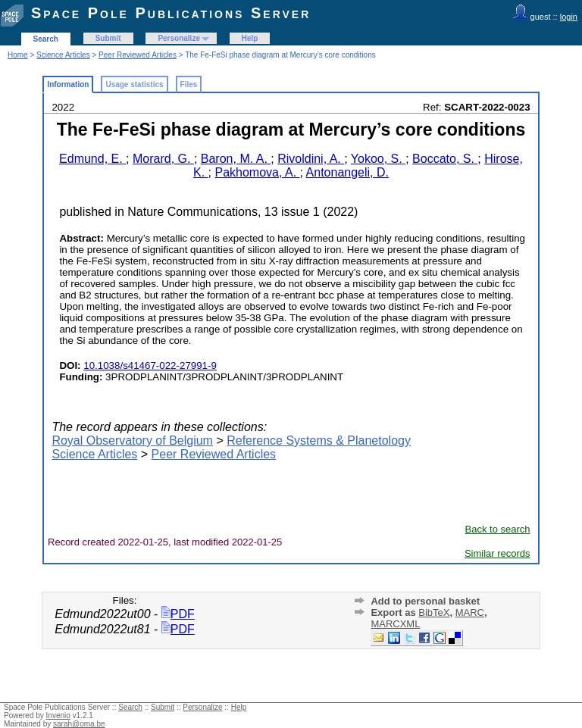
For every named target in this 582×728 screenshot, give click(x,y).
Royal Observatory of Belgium (132, 441)
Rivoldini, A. (311, 159)
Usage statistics (134, 84)
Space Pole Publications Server (171, 13)
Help (250, 38)
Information (68, 84)
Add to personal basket (425, 601)
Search (46, 39)
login (569, 17)
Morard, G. (163, 159)
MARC (470, 612)
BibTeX (434, 612)
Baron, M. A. (236, 159)
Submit (108, 38)
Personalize (179, 38)
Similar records (498, 553)
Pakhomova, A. (257, 172)
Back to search (498, 529)
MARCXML (395, 624)
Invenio (58, 716)
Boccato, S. (445, 159)
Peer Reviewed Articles (138, 55)
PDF (178, 614)
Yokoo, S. (378, 159)
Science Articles (63, 55)
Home (18, 55)
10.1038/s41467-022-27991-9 (150, 366)
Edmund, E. (92, 159)
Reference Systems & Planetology (319, 441)
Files (189, 84)
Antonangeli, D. (347, 172)
